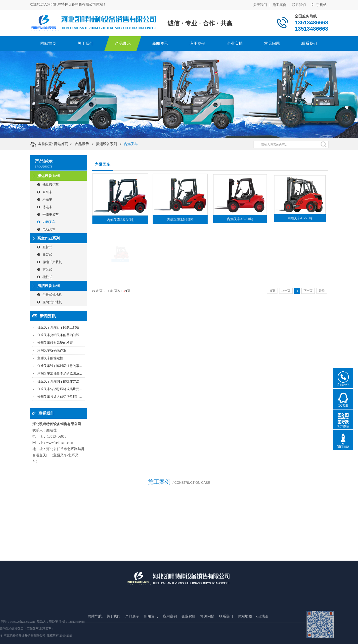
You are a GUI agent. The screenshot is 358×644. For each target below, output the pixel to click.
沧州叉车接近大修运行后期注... (60, 397)
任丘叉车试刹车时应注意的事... (60, 366)
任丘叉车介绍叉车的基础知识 (58, 335)
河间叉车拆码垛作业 (52, 350)
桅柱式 (45, 277)
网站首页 (48, 43)
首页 (272, 291)
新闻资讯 (160, 43)
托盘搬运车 (48, 185)
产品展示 (123, 43)
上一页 (286, 291)
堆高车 (45, 200)
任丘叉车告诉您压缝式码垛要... (60, 389)
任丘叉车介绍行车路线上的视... (60, 327)
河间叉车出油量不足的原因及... (60, 374)
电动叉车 (46, 229)
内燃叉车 (134, 144)
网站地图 (245, 632)
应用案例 (197, 43)
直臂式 (45, 247)
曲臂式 (45, 255)
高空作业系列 (48, 238)
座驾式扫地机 (50, 302)
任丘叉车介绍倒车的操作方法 (58, 381)
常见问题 (272, 43)
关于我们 (260, 4)
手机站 (319, 4)
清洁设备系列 (48, 286)
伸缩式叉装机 (50, 262)
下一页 (308, 291)
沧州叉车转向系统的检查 (55, 343)
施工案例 (279, 4)
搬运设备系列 (110, 144)
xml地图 (262, 632)
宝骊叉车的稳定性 (50, 358)
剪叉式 (45, 269)
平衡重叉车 (48, 214)
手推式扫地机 (50, 295)
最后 (322, 291)
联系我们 (299, 4)
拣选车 (45, 207)
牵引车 (45, 192)
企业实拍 (235, 43)
